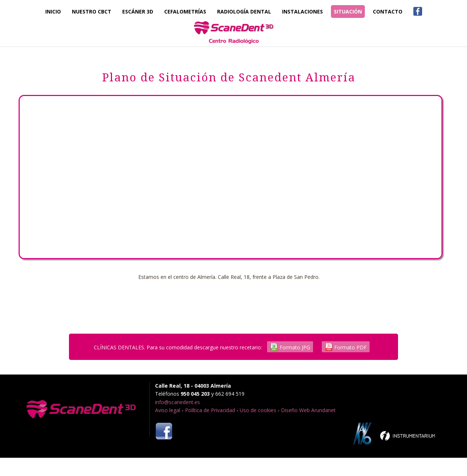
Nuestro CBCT (92, 11)
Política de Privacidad (210, 410)
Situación (348, 11)
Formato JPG (290, 347)
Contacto (388, 11)
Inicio (53, 11)
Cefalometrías (185, 11)
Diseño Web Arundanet (308, 410)
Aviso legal (168, 410)
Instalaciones (302, 11)
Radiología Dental (244, 11)
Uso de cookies (258, 410)
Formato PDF (346, 347)
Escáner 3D (138, 11)
